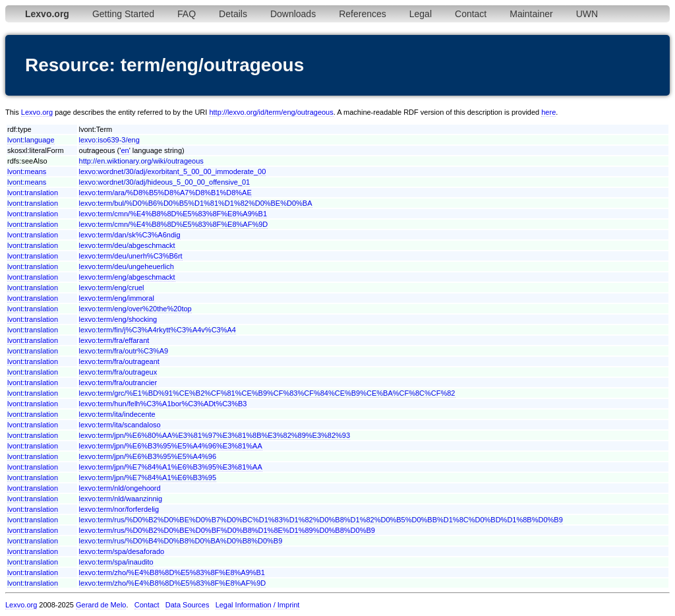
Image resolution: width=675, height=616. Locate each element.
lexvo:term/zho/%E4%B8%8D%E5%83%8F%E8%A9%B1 (172, 572)
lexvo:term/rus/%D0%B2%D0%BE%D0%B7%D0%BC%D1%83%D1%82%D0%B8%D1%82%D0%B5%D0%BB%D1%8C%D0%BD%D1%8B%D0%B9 (321, 520)
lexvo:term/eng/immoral (117, 298)
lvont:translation (33, 193)
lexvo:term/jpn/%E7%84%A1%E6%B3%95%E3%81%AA (171, 467)
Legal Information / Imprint (258, 605)
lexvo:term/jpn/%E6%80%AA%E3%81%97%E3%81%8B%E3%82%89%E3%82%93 (215, 435)
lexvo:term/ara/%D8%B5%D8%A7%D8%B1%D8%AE (165, 193)
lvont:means (27, 171)
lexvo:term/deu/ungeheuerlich (127, 266)
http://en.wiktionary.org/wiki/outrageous (141, 161)
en (125, 150)
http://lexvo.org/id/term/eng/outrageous (271, 112)
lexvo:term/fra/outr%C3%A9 (124, 351)
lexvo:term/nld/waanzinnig (121, 499)
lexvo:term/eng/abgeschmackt (127, 277)
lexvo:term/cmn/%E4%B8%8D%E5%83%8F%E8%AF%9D (174, 224)
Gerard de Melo (101, 605)
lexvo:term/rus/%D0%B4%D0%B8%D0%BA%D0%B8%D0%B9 (181, 541)
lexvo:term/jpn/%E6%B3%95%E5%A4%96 (148, 456)
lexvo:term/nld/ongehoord (120, 488)
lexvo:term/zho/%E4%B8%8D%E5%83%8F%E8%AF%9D (173, 583)
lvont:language (31, 140)
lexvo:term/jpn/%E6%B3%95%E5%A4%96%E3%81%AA (171, 446)
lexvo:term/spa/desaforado (122, 551)
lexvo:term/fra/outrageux (118, 372)
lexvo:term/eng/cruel (112, 288)
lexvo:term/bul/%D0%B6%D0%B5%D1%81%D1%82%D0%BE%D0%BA (196, 203)
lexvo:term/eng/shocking (118, 319)
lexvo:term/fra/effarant (114, 340)
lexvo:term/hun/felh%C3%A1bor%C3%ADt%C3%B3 (163, 404)
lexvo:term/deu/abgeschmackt (127, 245)
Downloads (293, 14)
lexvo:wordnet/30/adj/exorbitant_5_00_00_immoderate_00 (173, 171)
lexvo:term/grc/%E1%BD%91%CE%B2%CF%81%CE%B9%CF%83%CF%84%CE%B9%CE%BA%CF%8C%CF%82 (267, 393)
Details (233, 14)
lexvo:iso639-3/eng (109, 140)
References (363, 14)
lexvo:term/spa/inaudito (116, 562)
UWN (587, 14)
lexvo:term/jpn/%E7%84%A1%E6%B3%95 (148, 477)
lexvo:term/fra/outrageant (119, 361)
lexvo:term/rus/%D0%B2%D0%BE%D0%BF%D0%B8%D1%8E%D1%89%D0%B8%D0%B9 (227, 530)
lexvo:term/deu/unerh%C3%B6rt (131, 256)
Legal (421, 14)
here (548, 112)
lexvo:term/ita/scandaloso (120, 425)
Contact (471, 14)
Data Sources (188, 605)
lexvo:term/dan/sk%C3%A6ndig (130, 235)
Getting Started (123, 14)
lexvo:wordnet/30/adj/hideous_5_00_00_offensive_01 (165, 182)
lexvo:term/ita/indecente (117, 414)
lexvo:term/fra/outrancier (118, 383)
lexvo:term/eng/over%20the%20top (135, 309)
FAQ (187, 14)
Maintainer (531, 14)
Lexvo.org (37, 112)
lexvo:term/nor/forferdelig (119, 509)
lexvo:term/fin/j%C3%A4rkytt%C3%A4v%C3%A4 (158, 330)
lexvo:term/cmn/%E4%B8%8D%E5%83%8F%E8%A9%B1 (173, 214)
